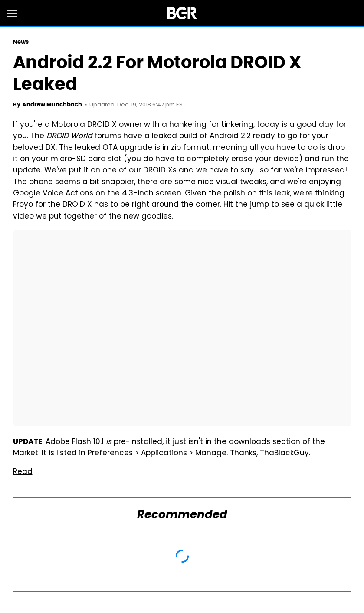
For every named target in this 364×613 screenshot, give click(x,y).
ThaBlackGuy (284, 454)
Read (23, 472)
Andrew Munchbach (52, 104)
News (21, 42)
